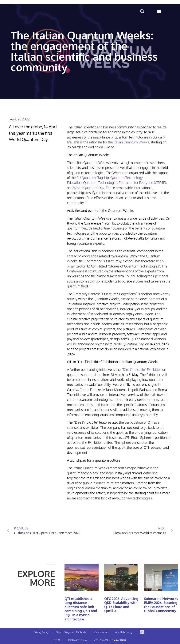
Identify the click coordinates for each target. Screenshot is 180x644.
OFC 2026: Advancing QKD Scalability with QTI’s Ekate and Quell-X (121, 605)
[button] (159, 11)
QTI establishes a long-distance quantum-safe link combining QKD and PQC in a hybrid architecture (81, 609)
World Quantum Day (89, 188)
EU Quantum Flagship (93, 178)
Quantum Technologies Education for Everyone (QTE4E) (125, 183)
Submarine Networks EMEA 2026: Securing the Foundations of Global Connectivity (161, 605)
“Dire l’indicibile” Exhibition (141, 369)
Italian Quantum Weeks (131, 142)
